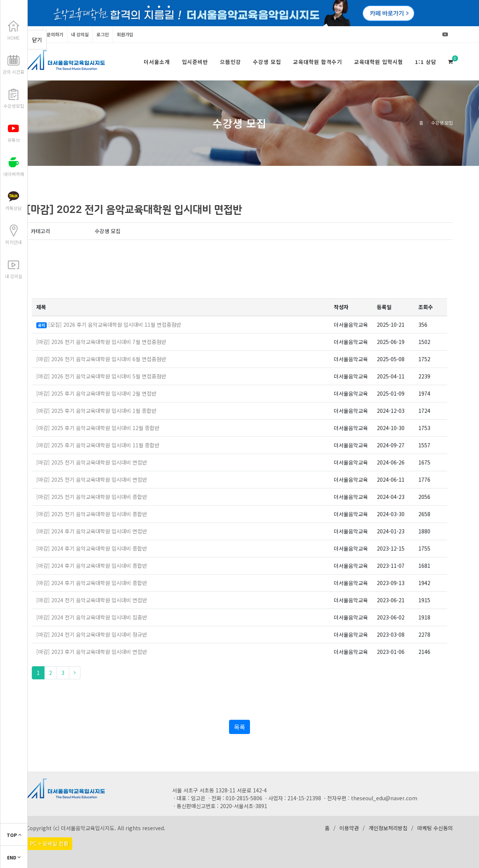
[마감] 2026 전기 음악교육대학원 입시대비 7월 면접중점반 (101, 342)
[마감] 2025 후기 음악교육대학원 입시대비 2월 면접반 (96, 393)
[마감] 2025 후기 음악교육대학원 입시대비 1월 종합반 (96, 411)
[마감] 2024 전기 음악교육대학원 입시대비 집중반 (92, 617)
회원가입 (125, 34)
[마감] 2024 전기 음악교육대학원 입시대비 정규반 (92, 634)
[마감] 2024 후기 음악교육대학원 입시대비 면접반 (92, 531)
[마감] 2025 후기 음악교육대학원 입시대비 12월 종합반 (98, 428)
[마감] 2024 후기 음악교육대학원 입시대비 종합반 (92, 548)
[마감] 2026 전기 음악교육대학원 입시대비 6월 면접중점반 (101, 359)
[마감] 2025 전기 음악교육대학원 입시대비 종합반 (92, 497)
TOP (14, 835)
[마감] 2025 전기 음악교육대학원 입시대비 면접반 (92, 462)
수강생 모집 (442, 123)
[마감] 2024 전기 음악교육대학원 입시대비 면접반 (92, 600)
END (14, 857)
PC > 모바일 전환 (49, 843)
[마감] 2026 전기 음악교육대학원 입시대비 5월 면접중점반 (101, 376)
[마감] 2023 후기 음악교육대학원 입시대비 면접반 (92, 652)
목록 (239, 727)
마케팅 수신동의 (435, 828)
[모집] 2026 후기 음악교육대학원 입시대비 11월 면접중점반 (115, 325)
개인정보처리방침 (388, 828)
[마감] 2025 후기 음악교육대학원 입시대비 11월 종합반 (98, 445)
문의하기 (55, 34)
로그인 (103, 34)
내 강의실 (80, 34)
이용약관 (349, 828)
